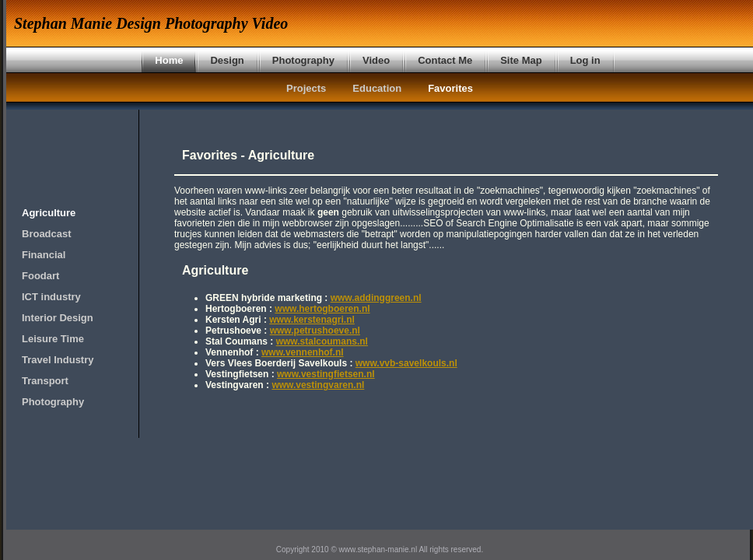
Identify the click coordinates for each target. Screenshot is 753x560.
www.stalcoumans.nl (322, 341)
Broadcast (47, 234)
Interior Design (58, 318)
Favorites (450, 88)
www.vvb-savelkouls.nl (406, 363)
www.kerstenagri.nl (312, 320)
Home (169, 60)
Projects (306, 88)
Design (227, 60)
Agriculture (49, 213)
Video (376, 60)
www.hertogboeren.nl (322, 309)
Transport (45, 381)
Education (377, 88)
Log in (585, 60)
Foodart (40, 276)
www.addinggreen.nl (376, 298)
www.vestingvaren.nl (318, 385)
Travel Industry (58, 360)
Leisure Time (53, 339)
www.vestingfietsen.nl (326, 374)
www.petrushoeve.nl (315, 331)
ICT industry (51, 297)
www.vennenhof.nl (303, 352)
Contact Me (445, 60)
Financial (44, 255)
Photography (303, 60)
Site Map (521, 60)
